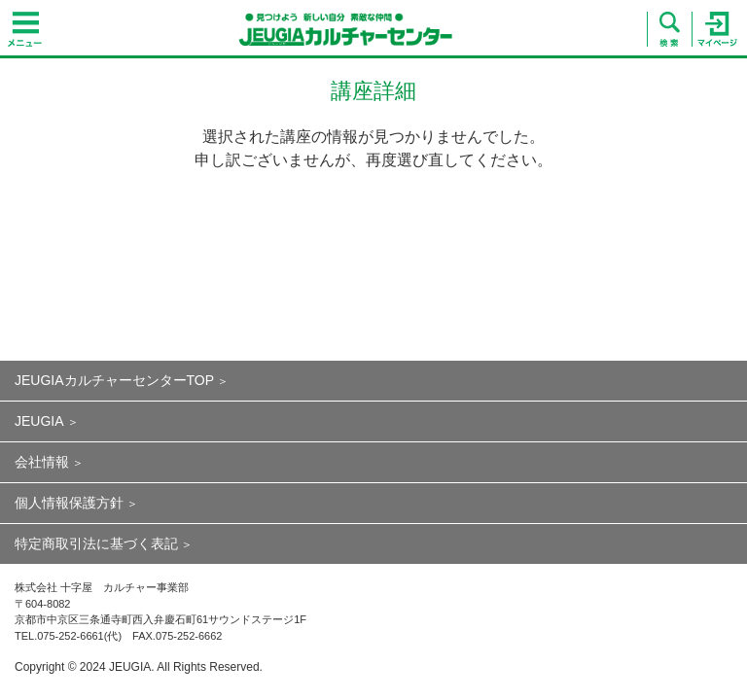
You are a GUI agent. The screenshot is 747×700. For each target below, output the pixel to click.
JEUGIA (39, 421)
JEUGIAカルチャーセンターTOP (114, 380)
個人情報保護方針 (69, 503)
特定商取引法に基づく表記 (96, 543)
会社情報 (42, 462)
